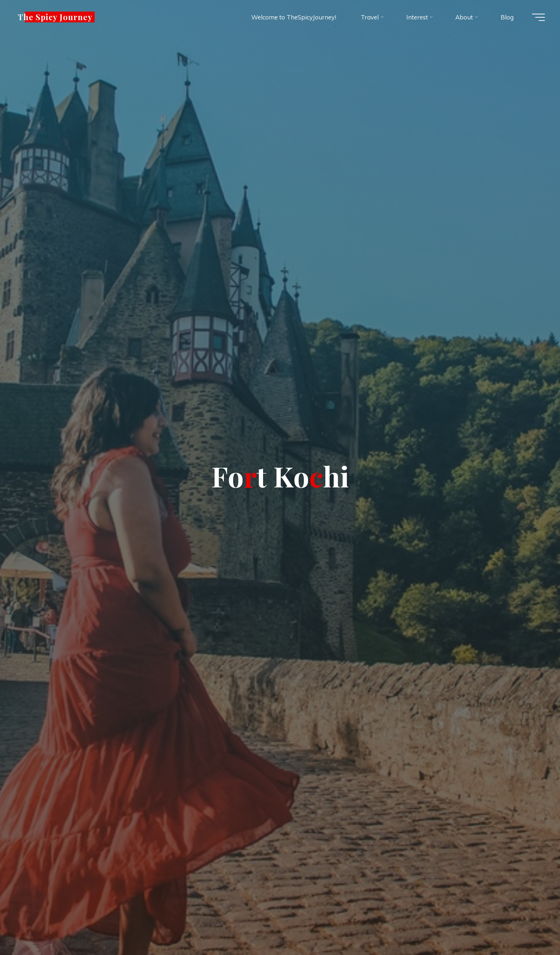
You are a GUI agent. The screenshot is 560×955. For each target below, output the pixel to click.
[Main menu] (538, 17)
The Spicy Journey (55, 17)
